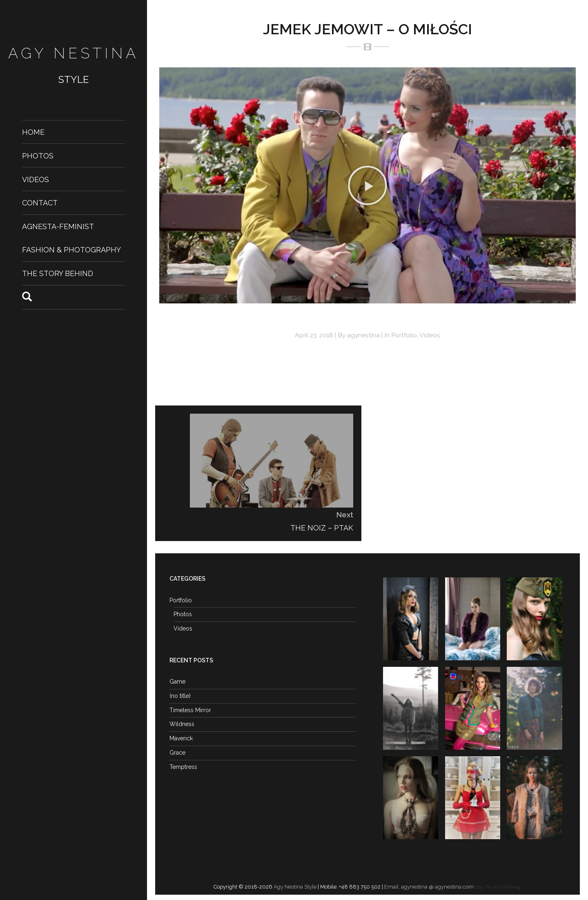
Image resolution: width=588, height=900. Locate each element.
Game (177, 682)
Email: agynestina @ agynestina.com (429, 887)
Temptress (183, 767)
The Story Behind (58, 273)
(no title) (180, 696)
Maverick (181, 738)
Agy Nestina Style (294, 887)
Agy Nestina (73, 53)
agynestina (363, 335)
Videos (36, 179)
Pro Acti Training (503, 887)
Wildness (182, 724)
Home (33, 132)
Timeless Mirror (190, 710)
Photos (38, 155)
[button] (367, 185)
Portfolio (404, 335)
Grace (177, 753)
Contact (40, 203)
